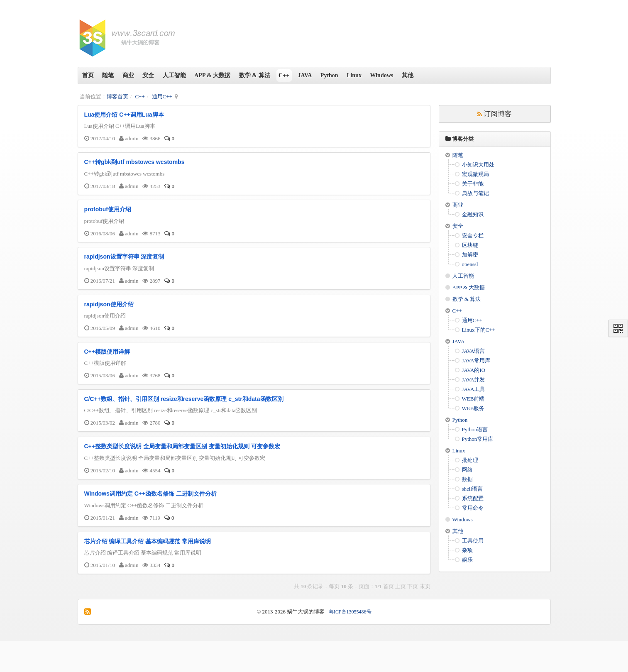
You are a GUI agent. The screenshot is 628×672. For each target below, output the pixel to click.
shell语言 (473, 489)
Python (367, 75)
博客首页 (117, 97)
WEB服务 (473, 408)
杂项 (467, 550)
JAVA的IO (474, 370)
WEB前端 (473, 399)
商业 (138, 75)
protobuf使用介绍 (108, 216)
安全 (162, 75)
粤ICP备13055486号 (350, 643)
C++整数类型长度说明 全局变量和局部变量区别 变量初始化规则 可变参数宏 (182, 470)
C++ (313, 75)
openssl (470, 264)
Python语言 (475, 429)
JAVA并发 (474, 380)
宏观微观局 (475, 174)
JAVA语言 (474, 351)
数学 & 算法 (280, 75)
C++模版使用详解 (107, 369)
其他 (457, 75)
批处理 (470, 460)
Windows (427, 75)
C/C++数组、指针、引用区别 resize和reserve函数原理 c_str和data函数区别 (184, 419)
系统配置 (473, 498)
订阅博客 (495, 114)
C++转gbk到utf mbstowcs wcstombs (134, 165)
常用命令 (473, 508)
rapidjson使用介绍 (109, 318)
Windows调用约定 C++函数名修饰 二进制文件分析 (151, 521)
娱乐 (467, 560)
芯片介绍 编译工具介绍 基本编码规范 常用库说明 (148, 572)
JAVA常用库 (476, 360)
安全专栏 (473, 236)
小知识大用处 (478, 165)
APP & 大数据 (234, 75)
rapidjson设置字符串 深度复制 (124, 267)
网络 (467, 470)
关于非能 (473, 184)
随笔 (114, 75)
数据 (467, 479)
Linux (396, 75)
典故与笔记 (475, 193)
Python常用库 (478, 439)
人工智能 (192, 75)
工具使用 (473, 541)
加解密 (470, 255)
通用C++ (162, 97)
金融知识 (473, 214)
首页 (90, 75)
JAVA (338, 75)
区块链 (470, 245)
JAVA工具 (474, 389)
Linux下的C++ (479, 330)
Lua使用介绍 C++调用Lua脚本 (124, 115)
